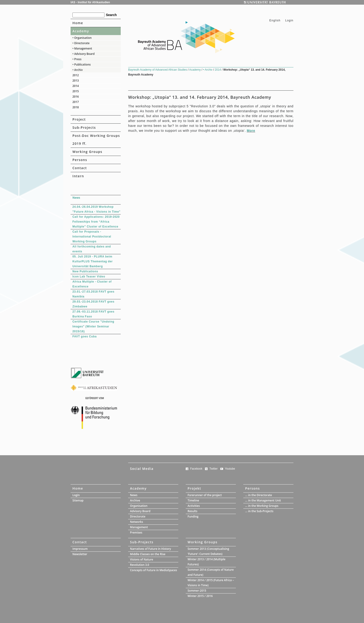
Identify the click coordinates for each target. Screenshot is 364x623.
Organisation (139, 506)
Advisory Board (140, 511)
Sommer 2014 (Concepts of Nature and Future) (211, 572)
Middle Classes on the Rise (148, 554)
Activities (194, 506)
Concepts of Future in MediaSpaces (154, 570)
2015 (76, 91)
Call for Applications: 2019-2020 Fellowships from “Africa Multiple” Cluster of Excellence (96, 222)
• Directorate (81, 43)
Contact (80, 168)
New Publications (85, 271)
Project (79, 119)
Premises (136, 532)
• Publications (82, 64)
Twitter (213, 469)
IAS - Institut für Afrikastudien (90, 2)
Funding (193, 516)
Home (78, 23)
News (134, 495)
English (275, 20)
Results (192, 511)
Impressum (80, 549)
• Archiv (78, 70)
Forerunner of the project (205, 495)
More (251, 131)
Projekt (194, 488)
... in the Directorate (259, 495)
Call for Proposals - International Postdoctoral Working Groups (92, 237)
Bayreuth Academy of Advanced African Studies (158, 70)
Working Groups (87, 152)
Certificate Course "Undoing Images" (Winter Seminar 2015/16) (93, 326)
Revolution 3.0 (140, 565)
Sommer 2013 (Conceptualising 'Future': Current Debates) (208, 551)
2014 (76, 86)
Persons (80, 160)
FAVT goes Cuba (84, 336)
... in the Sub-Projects (259, 511)
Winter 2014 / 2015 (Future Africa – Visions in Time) (211, 583)
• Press (77, 59)
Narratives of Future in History (150, 549)
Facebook (196, 469)
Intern (78, 176)
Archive (135, 500)
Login (289, 20)
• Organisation (82, 38)
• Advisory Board (84, 54)
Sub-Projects (84, 127)
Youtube (230, 469)
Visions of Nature (142, 559)
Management (139, 527)
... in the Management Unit (263, 500)
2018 (76, 107)
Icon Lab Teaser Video (89, 277)
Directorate (138, 516)
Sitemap (78, 500)
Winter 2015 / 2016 (200, 596)
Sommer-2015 (197, 591)
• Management (82, 48)
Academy (81, 31)
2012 (76, 75)
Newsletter (80, 554)
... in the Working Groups (262, 506)
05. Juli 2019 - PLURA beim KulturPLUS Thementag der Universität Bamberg (93, 261)
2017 (76, 102)
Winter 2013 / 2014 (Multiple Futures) (206, 562)
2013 (76, 81)
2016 (76, 97)
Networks (136, 522)
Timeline (193, 500)
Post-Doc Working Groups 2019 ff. (96, 140)
